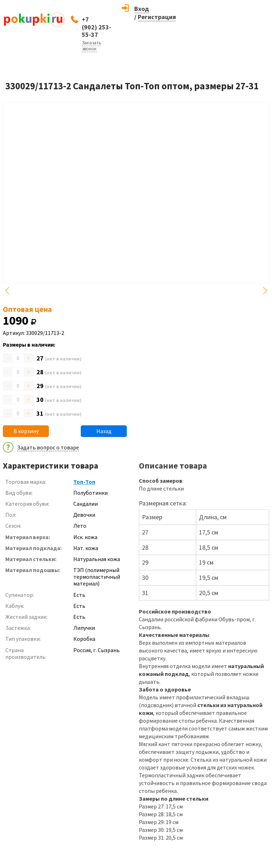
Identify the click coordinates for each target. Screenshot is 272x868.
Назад (104, 431)
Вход (142, 9)
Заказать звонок (92, 46)
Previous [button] (7, 291)
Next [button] (265, 291)
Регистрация (157, 17)
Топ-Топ (84, 482)
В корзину (26, 431)
